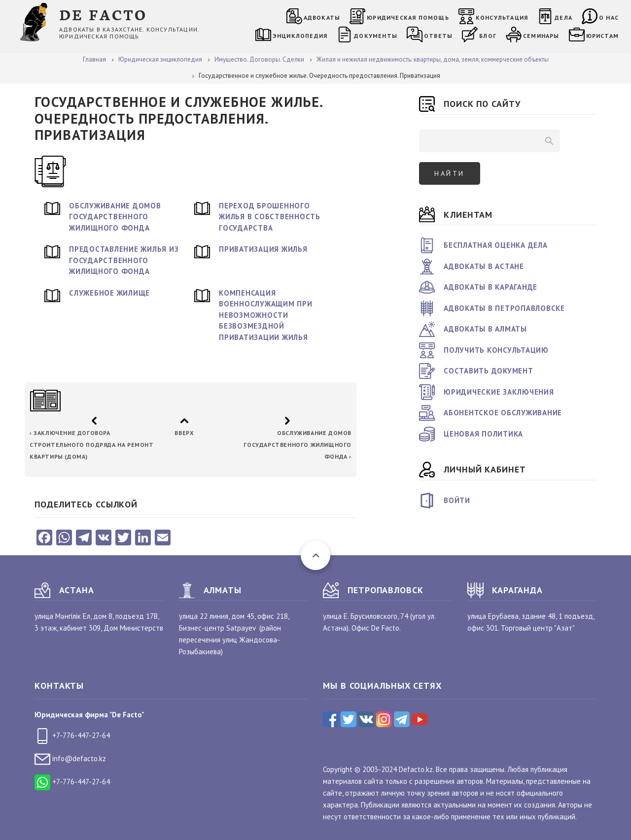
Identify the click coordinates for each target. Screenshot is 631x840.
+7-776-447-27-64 (72, 735)
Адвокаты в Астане (484, 266)
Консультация (502, 17)
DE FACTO (103, 14)
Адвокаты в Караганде (491, 287)
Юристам (602, 36)
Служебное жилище (109, 293)
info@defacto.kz (70, 758)
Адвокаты (322, 17)
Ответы (438, 36)
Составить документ (489, 371)
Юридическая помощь (408, 17)
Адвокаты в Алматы (485, 329)
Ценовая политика (483, 434)
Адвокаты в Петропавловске (504, 308)
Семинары (541, 36)
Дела (563, 17)
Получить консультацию (496, 350)
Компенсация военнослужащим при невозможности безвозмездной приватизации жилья (266, 315)
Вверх (184, 433)
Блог (488, 36)
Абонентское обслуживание (503, 413)
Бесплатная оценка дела (496, 245)
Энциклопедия (300, 36)
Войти (457, 500)
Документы (376, 36)
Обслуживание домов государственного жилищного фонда (115, 217)
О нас (609, 17)
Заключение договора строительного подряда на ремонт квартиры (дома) (92, 445)
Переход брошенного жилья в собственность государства (270, 217)
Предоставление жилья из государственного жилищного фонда (124, 260)
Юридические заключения (499, 392)
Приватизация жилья (263, 249)
